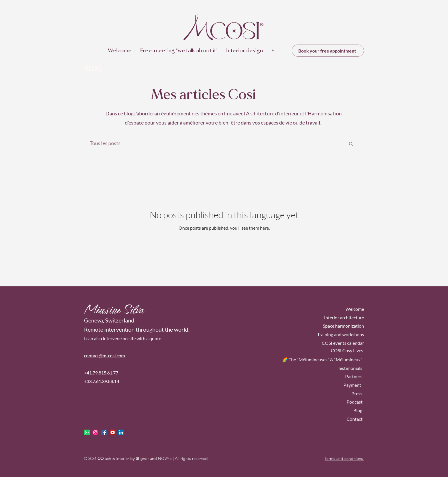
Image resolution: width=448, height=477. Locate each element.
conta (90, 355)
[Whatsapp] (87, 432)
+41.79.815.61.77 (101, 373)
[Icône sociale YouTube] (113, 432)
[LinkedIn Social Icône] (121, 432)
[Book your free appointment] (328, 51)
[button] (351, 144)
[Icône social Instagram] (95, 432)
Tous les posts (105, 143)
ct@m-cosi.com (110, 355)
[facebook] (104, 432)
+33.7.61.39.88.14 (102, 381)
